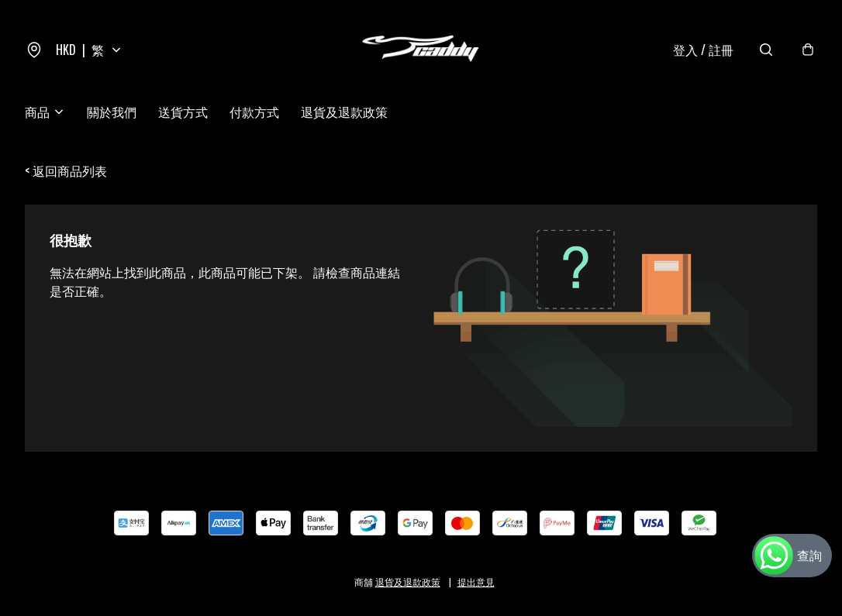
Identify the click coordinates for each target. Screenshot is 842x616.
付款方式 (254, 112)
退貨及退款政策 (344, 112)
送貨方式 (183, 112)
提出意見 (476, 582)
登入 (703, 50)
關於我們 (112, 112)
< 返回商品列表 (66, 170)
